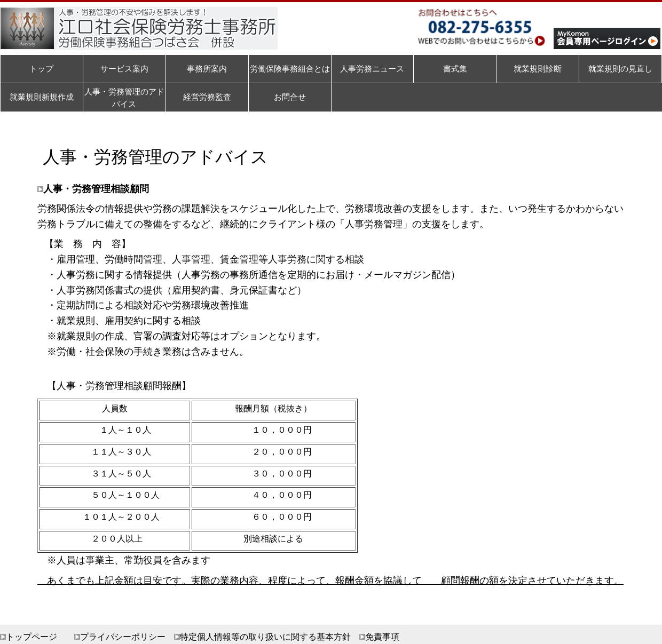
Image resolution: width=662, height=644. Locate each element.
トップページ (31, 637)
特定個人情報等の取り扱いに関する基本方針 (265, 637)
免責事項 (382, 637)
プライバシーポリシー (123, 637)
